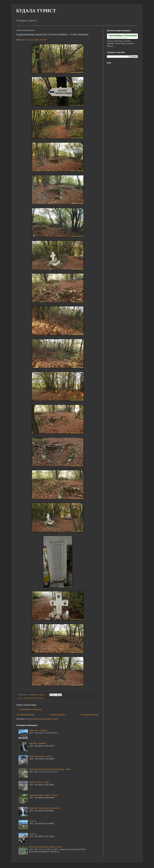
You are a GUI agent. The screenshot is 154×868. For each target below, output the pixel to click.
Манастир (28, 698)
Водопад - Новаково (38, 743)
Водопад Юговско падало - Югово (43, 795)
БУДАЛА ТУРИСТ (36, 11)
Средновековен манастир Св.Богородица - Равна (50, 769)
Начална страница (57, 715)
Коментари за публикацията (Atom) (44, 719)
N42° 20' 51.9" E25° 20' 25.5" (34, 40)
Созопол (33, 821)
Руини (35, 698)
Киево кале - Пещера (38, 730)
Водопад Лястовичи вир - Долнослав (44, 808)
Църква (41, 698)
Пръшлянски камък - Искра (40, 756)
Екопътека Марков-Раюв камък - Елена (46, 847)
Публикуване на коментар (30, 709)
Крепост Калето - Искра (39, 782)
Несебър (33, 834)
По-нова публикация (25, 715)
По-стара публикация (90, 715)
